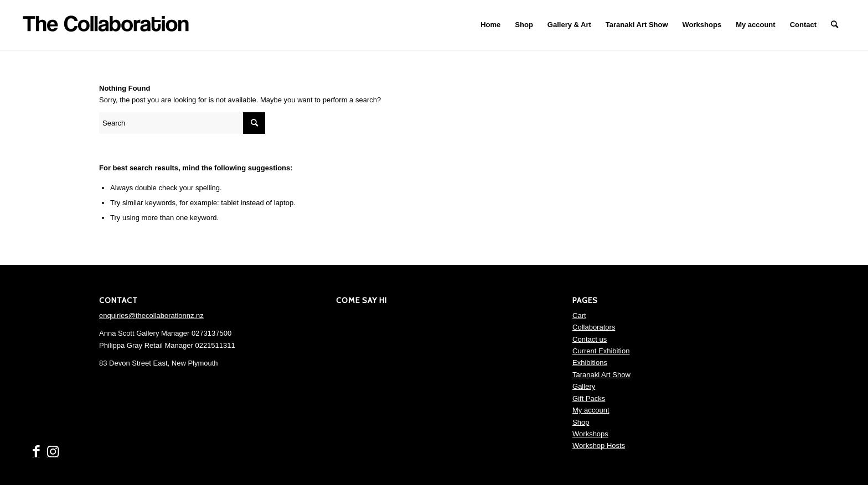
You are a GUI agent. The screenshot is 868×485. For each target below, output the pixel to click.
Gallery (584, 386)
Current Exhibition (601, 351)
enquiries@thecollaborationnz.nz (151, 315)
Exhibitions (590, 363)
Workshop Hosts (599, 445)
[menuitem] (490, 25)
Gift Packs (589, 398)
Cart (579, 315)
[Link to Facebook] (36, 452)
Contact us (590, 339)
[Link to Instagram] (53, 452)
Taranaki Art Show (601, 375)
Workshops (590, 434)
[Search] (835, 25)
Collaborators (594, 327)
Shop (581, 422)
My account (591, 410)
